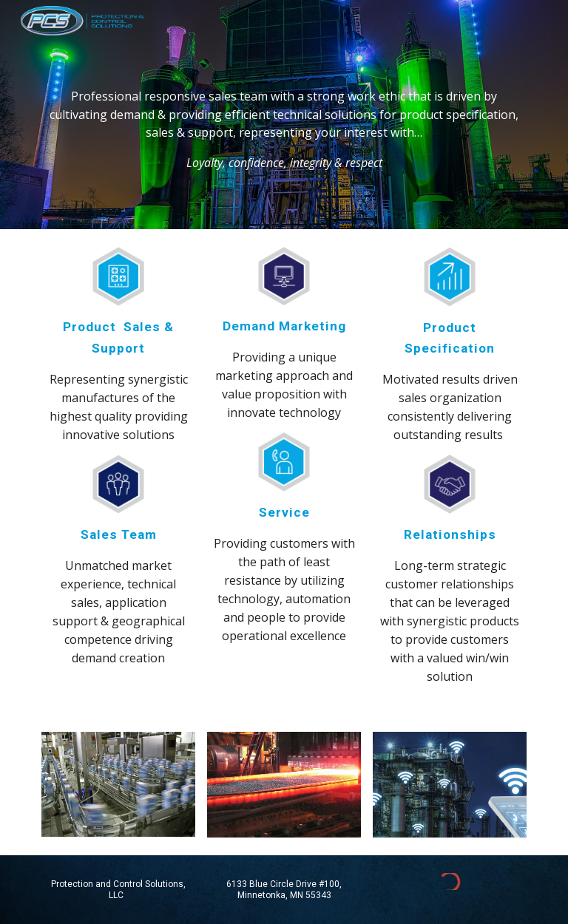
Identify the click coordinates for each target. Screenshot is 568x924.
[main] (284, 115)
